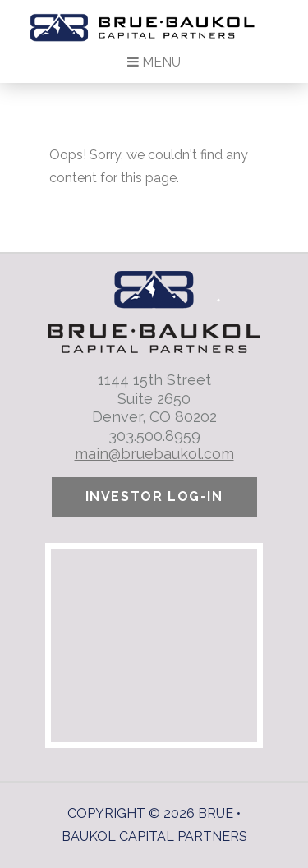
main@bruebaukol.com (154, 454)
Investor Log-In (154, 496)
